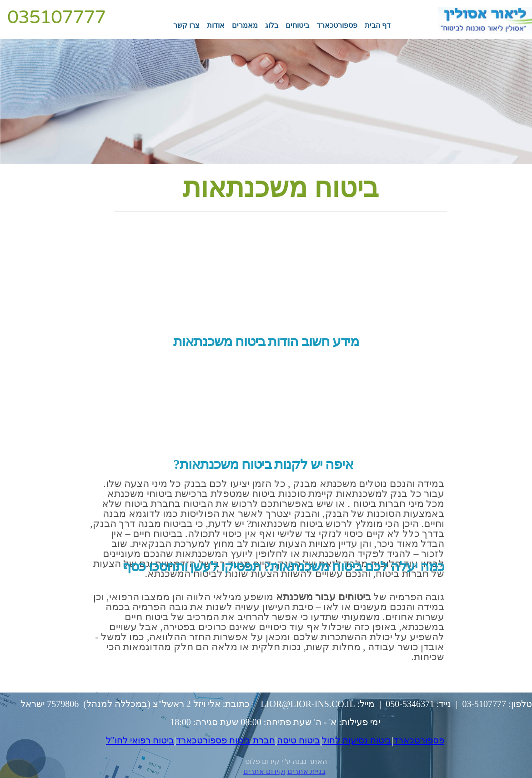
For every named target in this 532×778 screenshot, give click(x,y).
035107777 (56, 17)
